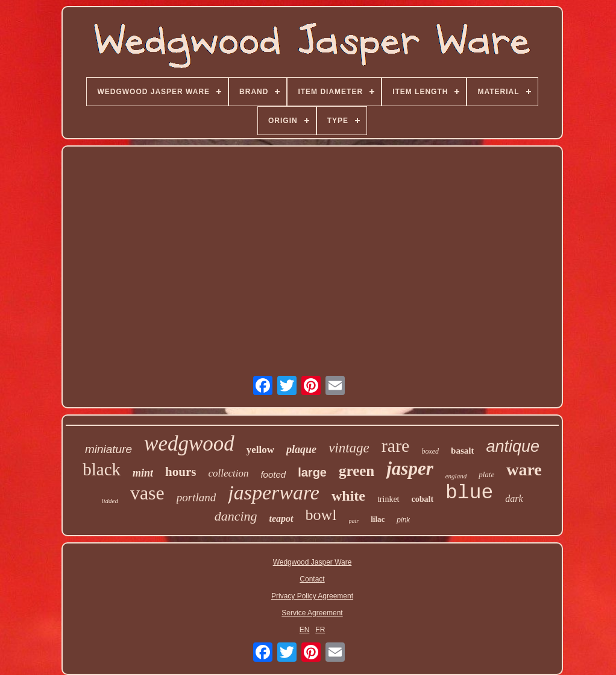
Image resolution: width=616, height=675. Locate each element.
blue (469, 493)
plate (486, 474)
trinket (388, 499)
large (312, 472)
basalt (462, 451)
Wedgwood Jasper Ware (313, 562)
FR (320, 630)
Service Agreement (312, 613)
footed (273, 474)
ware (524, 470)
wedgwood (189, 444)
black (102, 469)
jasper (410, 468)
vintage (349, 448)
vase (147, 493)
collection (228, 473)
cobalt (423, 499)
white (348, 496)
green (357, 471)
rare (396, 445)
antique (513, 446)
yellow (260, 450)
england (456, 476)
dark (514, 499)
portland (196, 497)
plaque (301, 449)
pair (354, 521)
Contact (312, 579)
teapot (281, 518)
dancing (236, 516)
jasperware (274, 493)
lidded (110, 501)
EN (305, 630)
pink (403, 520)
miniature (108, 449)
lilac (378, 519)
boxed (430, 451)
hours (181, 472)
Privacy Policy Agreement (312, 596)
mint (143, 473)
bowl (321, 515)
